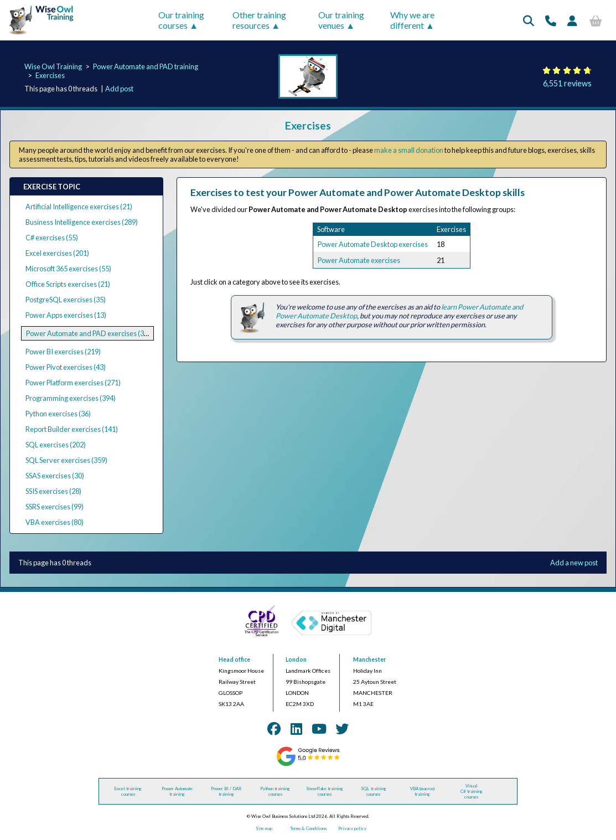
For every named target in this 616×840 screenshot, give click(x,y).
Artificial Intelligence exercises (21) (79, 207)
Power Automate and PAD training (146, 66)
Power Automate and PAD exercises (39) (88, 333)
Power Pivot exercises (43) (66, 367)
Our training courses (181, 20)
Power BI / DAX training (226, 791)
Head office (234, 659)
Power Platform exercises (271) (73, 383)
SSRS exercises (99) (55, 507)
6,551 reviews (567, 83)
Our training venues (341, 20)
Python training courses (275, 791)
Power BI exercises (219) (63, 352)
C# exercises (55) (52, 238)
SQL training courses (374, 791)
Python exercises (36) (58, 414)
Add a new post (574, 563)
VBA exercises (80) (55, 522)
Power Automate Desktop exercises (373, 244)
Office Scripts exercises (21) (68, 284)
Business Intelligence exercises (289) (82, 222)
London (296, 659)
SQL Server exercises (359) (66, 460)
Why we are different (412, 20)
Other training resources (259, 20)
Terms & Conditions (308, 828)
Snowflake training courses (325, 791)
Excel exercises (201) (57, 253)
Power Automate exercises (359, 260)
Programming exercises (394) (71, 398)
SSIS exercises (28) (53, 491)
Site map (264, 828)
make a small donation (409, 150)
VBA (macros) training (422, 791)
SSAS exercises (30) (55, 476)
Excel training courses (128, 791)
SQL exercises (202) (56, 445)
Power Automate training (177, 791)
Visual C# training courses (472, 791)
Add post (119, 89)
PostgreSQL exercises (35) (66, 300)
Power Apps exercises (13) (66, 315)
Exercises (50, 75)
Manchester (369, 659)
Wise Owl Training (53, 66)
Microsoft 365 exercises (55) (68, 269)
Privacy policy (352, 828)
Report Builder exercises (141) (72, 429)
